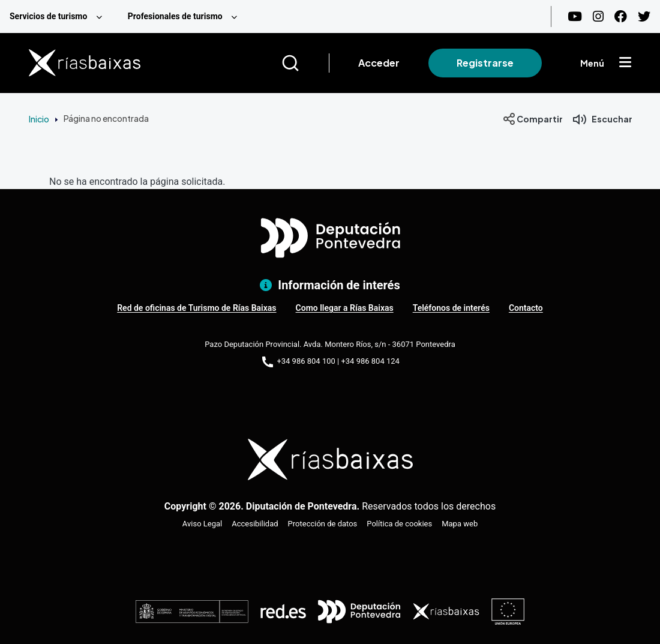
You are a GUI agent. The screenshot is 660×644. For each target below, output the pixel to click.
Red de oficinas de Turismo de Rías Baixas (196, 308)
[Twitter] (644, 17)
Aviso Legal (202, 524)
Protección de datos (323, 524)
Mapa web (460, 524)
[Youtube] (575, 17)
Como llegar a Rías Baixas (345, 308)
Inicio (39, 119)
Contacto (526, 308)
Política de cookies (399, 524)
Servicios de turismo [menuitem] (48, 16)
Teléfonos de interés (451, 308)
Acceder (379, 63)
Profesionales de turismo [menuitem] (175, 16)
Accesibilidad (255, 524)
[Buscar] (305, 63)
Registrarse (485, 63)
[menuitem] (59, 17)
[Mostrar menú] (625, 63)
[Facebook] (621, 17)
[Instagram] (598, 17)
